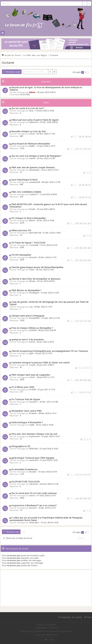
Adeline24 (33, 122)
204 (89, 260)
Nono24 (33, 257)
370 (77, 149)
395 (81, 498)
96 (86, 185)
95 (83, 185)
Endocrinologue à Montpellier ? (27, 422)
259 (85, 248)
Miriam (32, 281)
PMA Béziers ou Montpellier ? (26, 290)
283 (77, 380)
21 (86, 392)
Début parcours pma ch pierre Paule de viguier (35, 120)
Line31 (32, 377)
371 (81, 149)
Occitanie (8, 63)
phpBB (37, 631)
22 (89, 392)
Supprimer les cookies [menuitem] (72, 617)
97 (89, 185)
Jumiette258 (34, 182)
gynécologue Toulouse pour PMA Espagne (33, 458)
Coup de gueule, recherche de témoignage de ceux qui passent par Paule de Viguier (49, 303)
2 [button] (86, 72)
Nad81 (32, 146)
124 (81, 321)
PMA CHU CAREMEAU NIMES (26, 192)
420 (81, 223)
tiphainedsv (34, 170)
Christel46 (34, 245)
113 (81, 475)
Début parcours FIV (21, 230)
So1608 (32, 390)
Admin (32, 92)
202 (81, 260)
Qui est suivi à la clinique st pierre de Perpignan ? (36, 156)
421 (85, 223)
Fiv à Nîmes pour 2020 (23, 387)
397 (89, 498)
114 (85, 475)
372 (85, 149)
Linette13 (33, 194)
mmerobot (34, 523)
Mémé (32, 220)
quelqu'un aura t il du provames (28, 339)
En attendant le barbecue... (25, 469)
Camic (32, 270)
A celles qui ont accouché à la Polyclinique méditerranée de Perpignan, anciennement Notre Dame (46, 519)
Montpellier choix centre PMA (27, 411)
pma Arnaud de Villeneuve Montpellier (31, 144)
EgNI (31, 353)
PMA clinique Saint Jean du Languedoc (31, 375)
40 (83, 197)
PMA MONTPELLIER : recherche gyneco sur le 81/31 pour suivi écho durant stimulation (48, 206)
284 (81, 380)
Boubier (33, 472)
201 (77, 260)
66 (80, 137)
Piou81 (32, 209)
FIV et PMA (25, 95)
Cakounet (33, 484)
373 (89, 149)
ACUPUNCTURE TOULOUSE (26, 482)
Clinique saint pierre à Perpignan (28, 316)
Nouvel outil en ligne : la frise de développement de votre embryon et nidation (46, 89)
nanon (32, 495)
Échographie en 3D (21, 446)
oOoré (32, 134)
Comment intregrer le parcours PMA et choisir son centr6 (40, 362)
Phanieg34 (34, 293)
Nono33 (33, 508)
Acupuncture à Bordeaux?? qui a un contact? (34, 505)
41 (86, 197)
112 (77, 475)
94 (80, 185)
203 (85, 260)
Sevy (31, 111)
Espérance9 (34, 436)
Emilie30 (33, 330)
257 (77, 248)
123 (77, 321)
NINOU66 (33, 449)
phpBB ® (52, 625)
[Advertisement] (46, 588)
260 (89, 248)
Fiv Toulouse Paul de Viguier (26, 399)
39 (80, 197)
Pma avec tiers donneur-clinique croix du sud (34, 434)
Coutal (32, 365)
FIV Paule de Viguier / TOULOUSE (28, 243)
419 (77, 223)
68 (86, 137)
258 (81, 248)
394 (77, 498)
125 (85, 321)
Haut (89, 617)
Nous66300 (34, 318)
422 (89, 223)
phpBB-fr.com (51, 635)
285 (85, 380)
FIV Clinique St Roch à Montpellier (29, 218)
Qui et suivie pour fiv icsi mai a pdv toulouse (34, 493)
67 (83, 137)
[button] (89, 72)
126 (89, 321)
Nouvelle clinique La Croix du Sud (28, 131)
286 (89, 380)
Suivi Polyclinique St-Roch (24, 180)
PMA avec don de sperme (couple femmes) (33, 167)
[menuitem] (40, 628)
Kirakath (33, 413)
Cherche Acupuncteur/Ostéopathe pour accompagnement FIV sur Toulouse (50, 351)
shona (32, 342)
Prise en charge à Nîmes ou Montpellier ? (32, 328)
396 (85, 498)
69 (89, 137)
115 (89, 475)
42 (89, 197)
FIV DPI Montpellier (21, 255)
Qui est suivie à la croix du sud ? (28, 108)
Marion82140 (35, 233)
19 (80, 392)
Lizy (31, 307)
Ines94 (32, 158)
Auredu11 (33, 402)
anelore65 (34, 460)
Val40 (32, 425)
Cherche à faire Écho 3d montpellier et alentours (36, 279)
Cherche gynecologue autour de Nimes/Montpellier (37, 267)
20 (83, 392)
